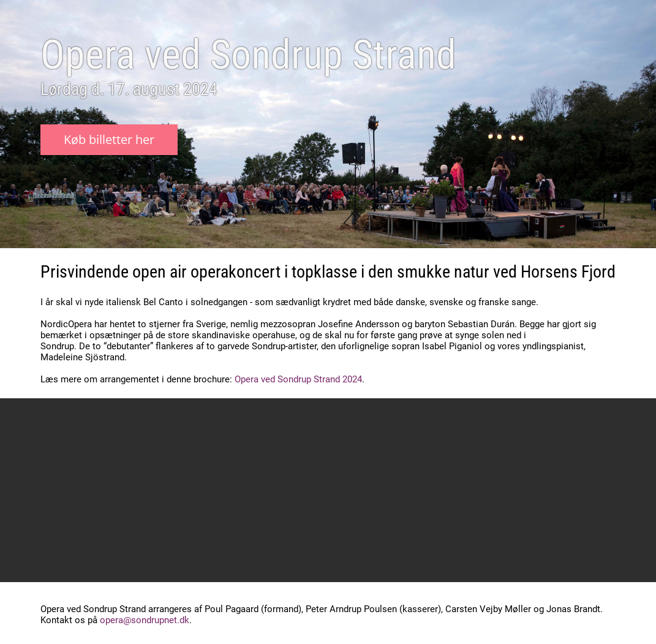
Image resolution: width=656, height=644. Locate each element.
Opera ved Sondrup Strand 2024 (298, 379)
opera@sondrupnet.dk (145, 620)
